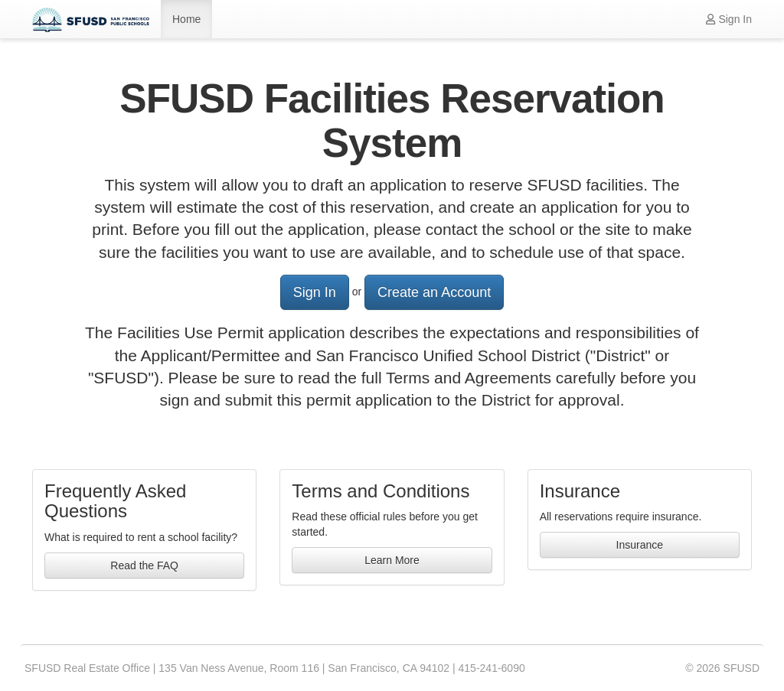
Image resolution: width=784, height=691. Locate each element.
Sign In (729, 19)
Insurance (640, 545)
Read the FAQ (144, 566)
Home (186, 19)
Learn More (392, 560)
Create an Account (434, 292)
